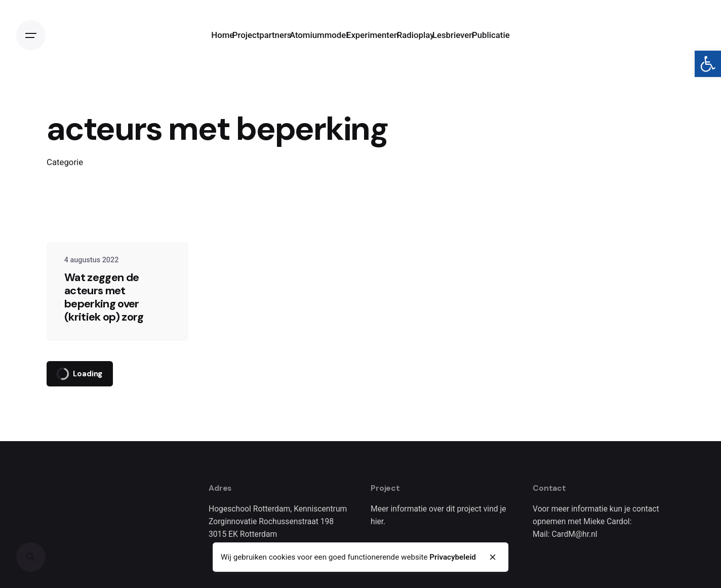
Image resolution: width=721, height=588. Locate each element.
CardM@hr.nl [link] (575, 534)
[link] (708, 64)
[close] (493, 557)
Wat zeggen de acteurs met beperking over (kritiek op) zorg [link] (104, 297)
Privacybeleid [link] (453, 557)
